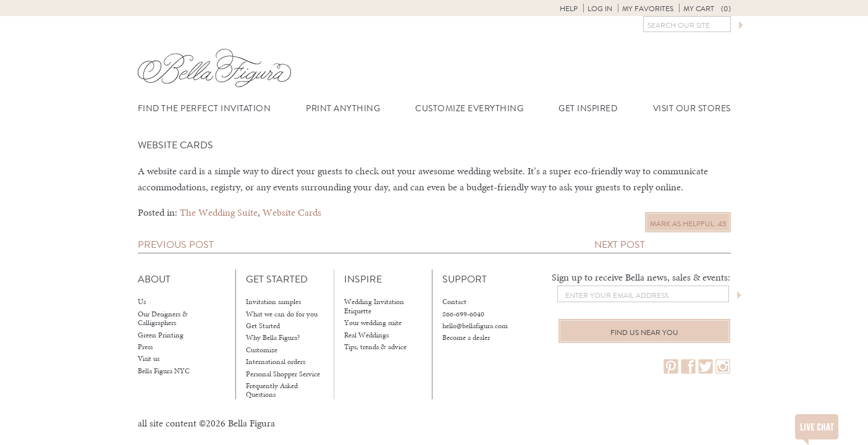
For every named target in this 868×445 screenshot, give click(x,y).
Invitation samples (273, 302)
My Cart (707, 9)
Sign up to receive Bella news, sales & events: (641, 277)
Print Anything (343, 108)
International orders (276, 362)
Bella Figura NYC (164, 371)
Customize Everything (469, 108)
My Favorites (648, 9)
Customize (262, 350)
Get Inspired (588, 108)
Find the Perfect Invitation (204, 108)
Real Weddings (366, 335)
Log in (600, 9)
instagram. (723, 367)
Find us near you (644, 333)
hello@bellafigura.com (475, 326)
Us (142, 302)
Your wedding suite (373, 323)
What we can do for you (282, 314)
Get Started (263, 326)
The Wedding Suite (219, 212)
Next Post (620, 244)
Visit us (149, 358)
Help (569, 9)
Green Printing (161, 335)
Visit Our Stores (692, 108)
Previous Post (176, 244)
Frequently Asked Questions (272, 390)
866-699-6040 (463, 314)
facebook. (688, 367)
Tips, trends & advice (375, 347)
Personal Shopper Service (283, 374)
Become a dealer (466, 337)
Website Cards (292, 212)
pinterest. (671, 367)
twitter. (706, 367)
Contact (454, 302)
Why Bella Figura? (273, 337)
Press (145, 347)
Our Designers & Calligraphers (163, 319)
